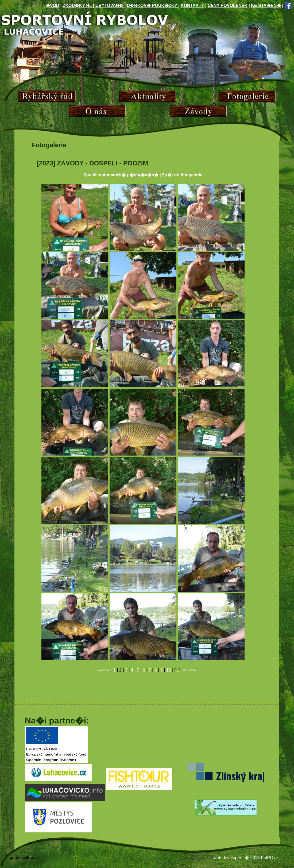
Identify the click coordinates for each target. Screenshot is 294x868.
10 (169, 670)
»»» (192, 670)
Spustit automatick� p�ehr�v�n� (121, 175)
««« (101, 670)
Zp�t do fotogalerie (182, 175)
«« (109, 670)
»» (185, 670)
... (177, 670)
